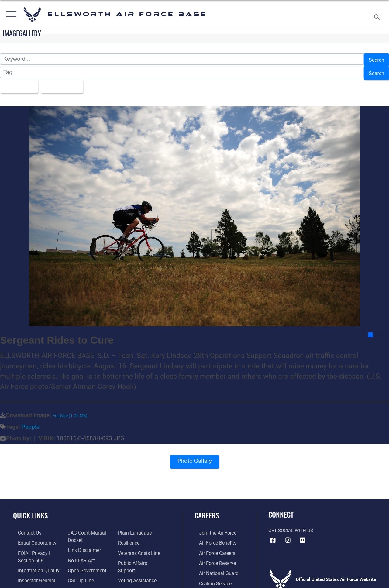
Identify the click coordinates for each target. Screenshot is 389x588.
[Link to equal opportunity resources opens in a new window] (31, 537)
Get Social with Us (291, 525)
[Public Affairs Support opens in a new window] (142, 556)
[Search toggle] (378, 14)
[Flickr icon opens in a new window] (303, 535)
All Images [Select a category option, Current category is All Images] (19, 82)
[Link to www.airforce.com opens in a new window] (213, 527)
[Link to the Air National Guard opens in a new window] (213, 566)
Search (375, 59)
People (31, 421)
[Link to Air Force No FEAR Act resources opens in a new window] (79, 553)
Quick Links (30, 510)
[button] (10, 14)
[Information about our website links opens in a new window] (82, 544)
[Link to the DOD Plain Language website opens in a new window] (135, 527)
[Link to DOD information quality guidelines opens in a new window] (33, 563)
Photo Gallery (194, 457)
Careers (207, 510)
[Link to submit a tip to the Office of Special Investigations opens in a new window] (78, 573)
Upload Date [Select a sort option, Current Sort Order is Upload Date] (67, 82)
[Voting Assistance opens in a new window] (138, 566)
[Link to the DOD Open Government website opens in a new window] (84, 563)
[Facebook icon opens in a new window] (273, 535)
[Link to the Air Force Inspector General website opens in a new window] (31, 573)
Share (378, 329)
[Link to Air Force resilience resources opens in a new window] (130, 537)
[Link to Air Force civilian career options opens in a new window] (210, 576)
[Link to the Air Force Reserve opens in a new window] (212, 556)
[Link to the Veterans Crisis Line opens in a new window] (140, 547)
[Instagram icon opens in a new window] (288, 535)
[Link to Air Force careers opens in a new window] (212, 547)
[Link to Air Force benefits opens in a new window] (213, 537)
